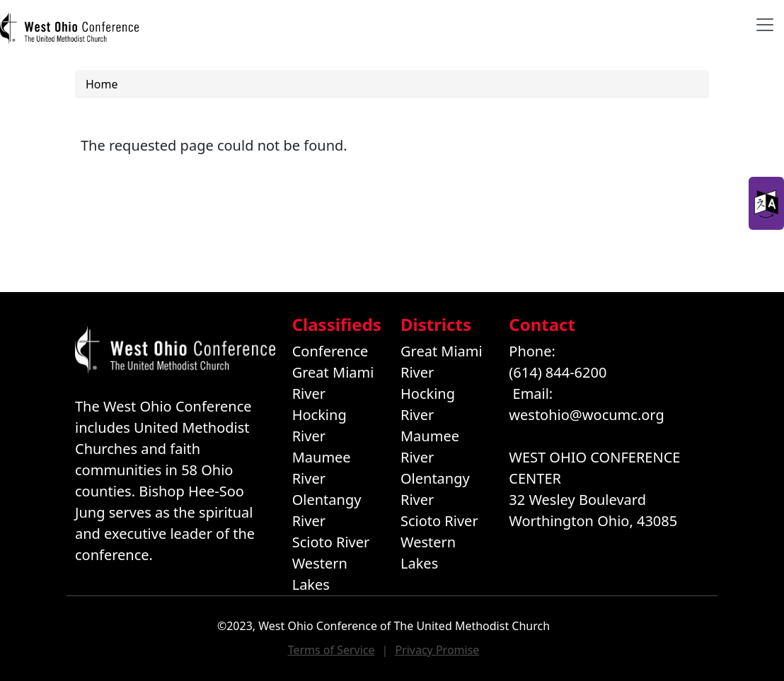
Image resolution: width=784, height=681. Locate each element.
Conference (330, 351)
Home (102, 84)
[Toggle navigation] (765, 25)
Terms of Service (332, 650)
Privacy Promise (437, 650)
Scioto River (331, 542)
